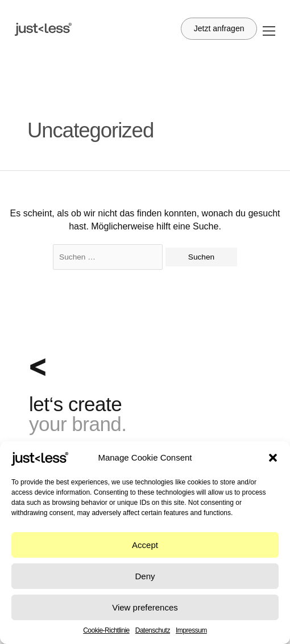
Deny (145, 576)
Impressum (191, 630)
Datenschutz (153, 630)
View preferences (145, 607)
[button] (273, 458)
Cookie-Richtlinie (106, 630)
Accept (145, 545)
